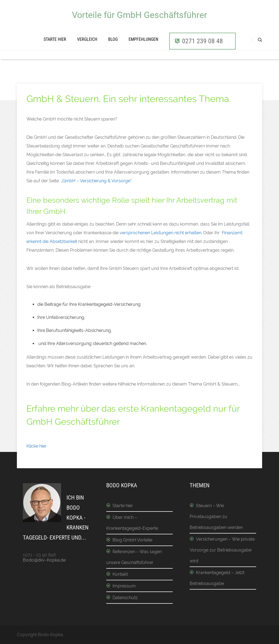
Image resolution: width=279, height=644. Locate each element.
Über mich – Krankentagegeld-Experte (132, 523)
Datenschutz (125, 598)
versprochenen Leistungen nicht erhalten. (160, 233)
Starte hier (55, 39)
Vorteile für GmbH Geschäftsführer (139, 15)
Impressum (124, 586)
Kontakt (120, 574)
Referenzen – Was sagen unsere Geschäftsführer (134, 557)
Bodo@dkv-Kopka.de (44, 560)
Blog (113, 39)
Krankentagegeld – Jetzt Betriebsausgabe (217, 578)
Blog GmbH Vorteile (132, 540)
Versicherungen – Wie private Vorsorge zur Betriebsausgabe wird (222, 550)
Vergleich (87, 39)
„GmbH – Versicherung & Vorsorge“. (97, 181)
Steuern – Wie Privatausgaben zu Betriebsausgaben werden (216, 517)
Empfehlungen (143, 39)
